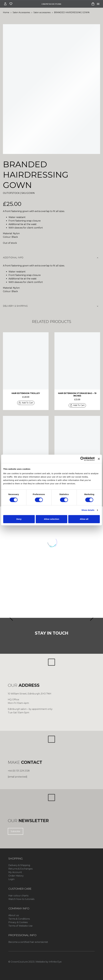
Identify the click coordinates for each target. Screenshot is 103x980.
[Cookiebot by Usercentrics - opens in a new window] (82, 459)
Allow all (84, 519)
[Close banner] (99, 459)
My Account (15, 872)
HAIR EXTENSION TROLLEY (26, 393)
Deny (19, 519)
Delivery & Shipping (19, 865)
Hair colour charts (18, 896)
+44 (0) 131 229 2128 (19, 771)
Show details (88, 510)
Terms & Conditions (19, 919)
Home (6, 12)
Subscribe (15, 831)
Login (11, 879)
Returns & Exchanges (20, 869)
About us (14, 915)
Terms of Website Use (20, 926)
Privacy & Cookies (18, 922)
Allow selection (51, 519)
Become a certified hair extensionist (28, 942)
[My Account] (5, 4)
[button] (26, 403)
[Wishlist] (11, 4)
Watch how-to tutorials (21, 899)
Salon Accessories (21, 12)
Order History (16, 876)
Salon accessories (42, 12)
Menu (98, 4)
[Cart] (93, 4)
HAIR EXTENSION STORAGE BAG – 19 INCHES (77, 394)
